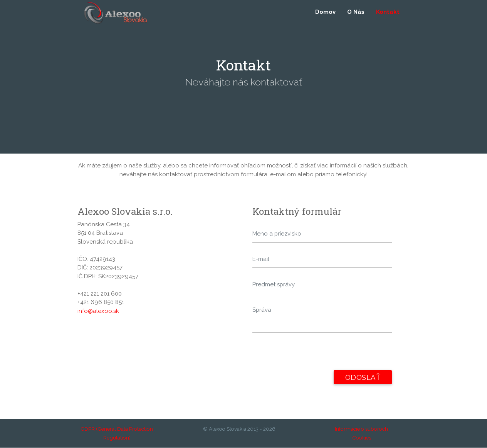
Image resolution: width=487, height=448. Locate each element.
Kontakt (388, 12)
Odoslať (363, 378)
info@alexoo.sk (98, 311)
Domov (325, 12)
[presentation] (311, 356)
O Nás (356, 12)
